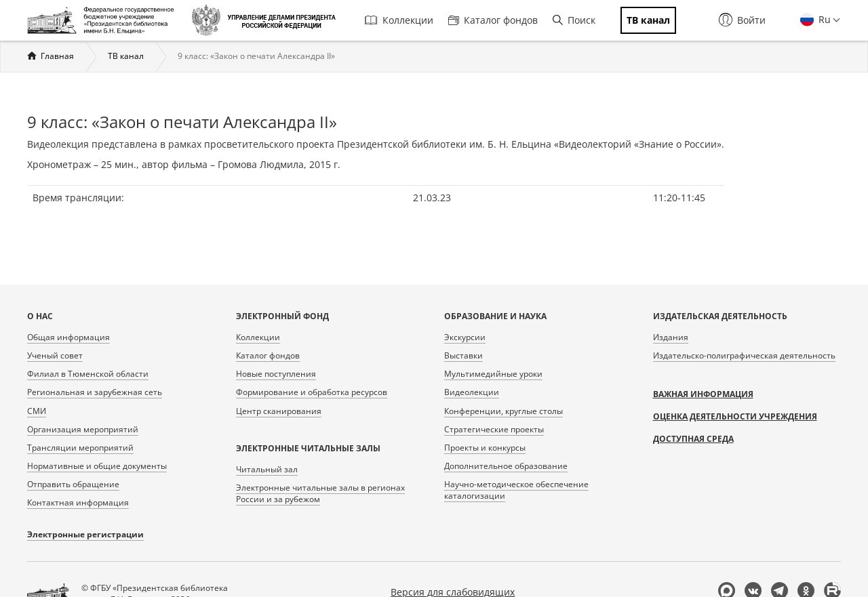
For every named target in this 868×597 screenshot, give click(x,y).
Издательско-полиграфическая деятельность (744, 355)
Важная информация (703, 394)
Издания (671, 337)
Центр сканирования (279, 411)
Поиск (574, 20)
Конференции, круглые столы (504, 411)
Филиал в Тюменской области (88, 374)
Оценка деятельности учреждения (735, 416)
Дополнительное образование (506, 466)
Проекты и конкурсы (485, 448)
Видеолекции (472, 392)
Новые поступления (276, 374)
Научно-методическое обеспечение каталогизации (516, 490)
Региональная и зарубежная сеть (95, 392)
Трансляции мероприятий (80, 448)
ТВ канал (126, 56)
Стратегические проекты (494, 429)
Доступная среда (693, 439)
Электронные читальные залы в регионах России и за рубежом (320, 493)
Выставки (463, 355)
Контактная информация (78, 502)
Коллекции (399, 20)
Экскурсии (465, 337)
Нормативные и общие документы (97, 466)
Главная (57, 56)
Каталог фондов (493, 20)
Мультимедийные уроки (493, 374)
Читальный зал (267, 469)
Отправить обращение (73, 484)
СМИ (37, 411)
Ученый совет (55, 355)
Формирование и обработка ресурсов (312, 392)
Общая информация (68, 337)
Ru (823, 19)
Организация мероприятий (83, 429)
